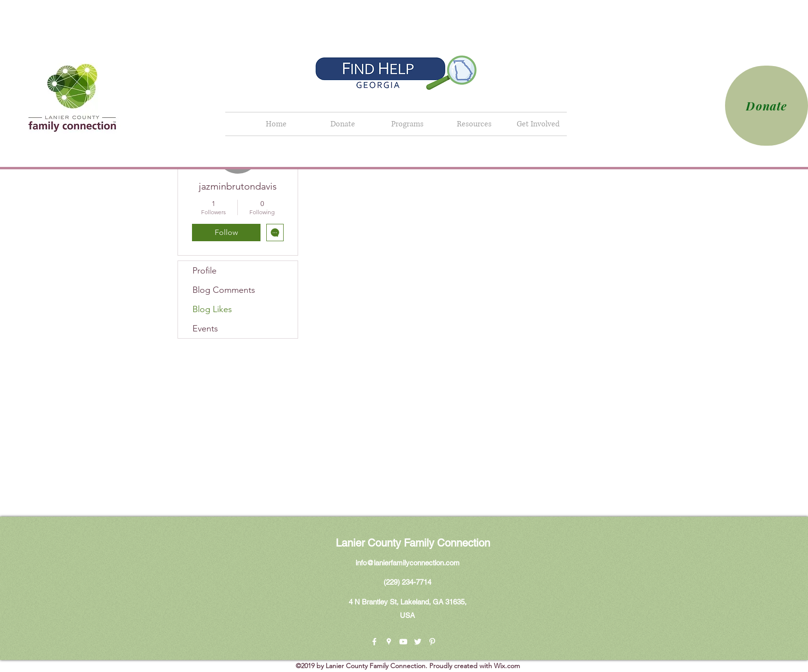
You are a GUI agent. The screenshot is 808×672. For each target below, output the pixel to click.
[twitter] (418, 642)
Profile (205, 271)
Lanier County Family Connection (413, 543)
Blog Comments (224, 290)
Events (205, 329)
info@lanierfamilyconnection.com (408, 563)
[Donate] (767, 106)
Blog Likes (212, 309)
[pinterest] (432, 642)
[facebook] (374, 642)
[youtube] (403, 642)
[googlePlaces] (389, 642)
